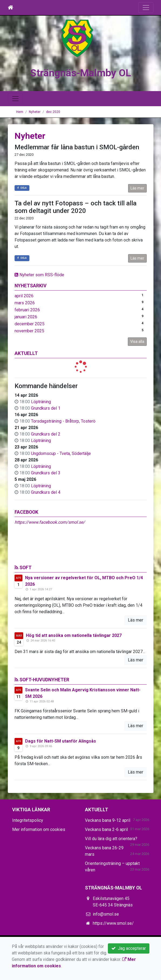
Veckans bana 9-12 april (108, 820)
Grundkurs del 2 (46, 434)
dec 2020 (53, 112)
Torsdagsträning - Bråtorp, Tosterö (63, 421)
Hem (20, 112)
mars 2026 (25, 303)
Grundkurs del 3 (46, 473)
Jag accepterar (129, 948)
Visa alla (137, 341)
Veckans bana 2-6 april (106, 829)
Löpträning (41, 402)
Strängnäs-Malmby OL (81, 72)
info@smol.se (106, 914)
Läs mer (137, 188)
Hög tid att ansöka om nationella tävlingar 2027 (74, 635)
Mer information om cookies (39, 829)
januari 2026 (26, 317)
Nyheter (35, 112)
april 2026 (24, 296)
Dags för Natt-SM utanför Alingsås (61, 741)
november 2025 (29, 331)
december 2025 (30, 324)
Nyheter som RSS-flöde (39, 275)
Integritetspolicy (28, 820)
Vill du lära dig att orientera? (111, 839)
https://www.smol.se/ (113, 923)
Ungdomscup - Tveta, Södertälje (61, 453)
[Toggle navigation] (146, 8)
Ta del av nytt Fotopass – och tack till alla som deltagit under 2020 (76, 207)
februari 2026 (27, 310)
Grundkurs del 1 (46, 408)
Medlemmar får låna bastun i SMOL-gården (77, 147)
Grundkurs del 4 (46, 492)
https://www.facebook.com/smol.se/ (50, 522)
